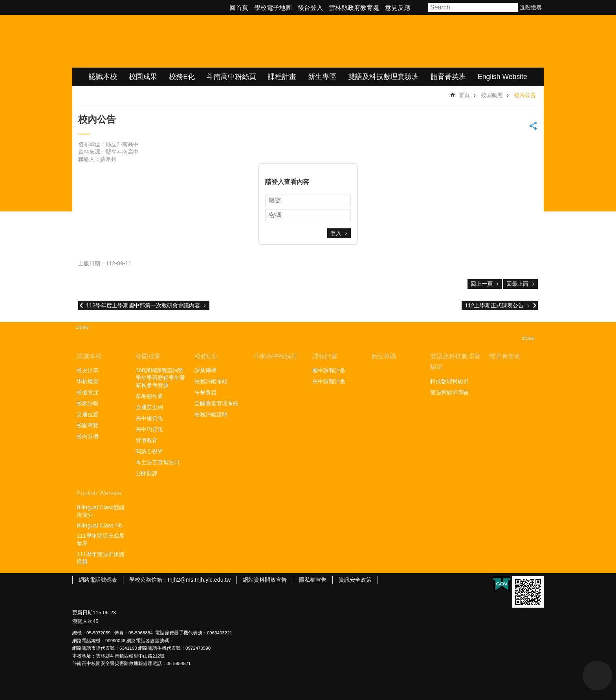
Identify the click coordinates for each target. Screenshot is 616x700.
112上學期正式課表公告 (494, 305)
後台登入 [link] (310, 8)
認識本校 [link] (103, 77)
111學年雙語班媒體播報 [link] (101, 558)
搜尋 (512, 7)
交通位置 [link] (88, 414)
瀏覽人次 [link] (82, 621)
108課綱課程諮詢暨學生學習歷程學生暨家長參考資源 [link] (160, 378)
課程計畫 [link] (282, 77)
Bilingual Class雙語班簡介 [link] (101, 511)
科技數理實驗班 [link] (449, 381)
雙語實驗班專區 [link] (449, 392)
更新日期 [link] (82, 613)
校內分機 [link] (88, 436)
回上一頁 (482, 284)
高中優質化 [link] (149, 418)
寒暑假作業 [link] (149, 396)
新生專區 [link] (322, 77)
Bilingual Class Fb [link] (99, 525)
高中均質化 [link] (149, 429)
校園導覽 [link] (88, 425)
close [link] (82, 327)
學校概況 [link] (88, 381)
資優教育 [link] (147, 440)
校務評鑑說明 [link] (211, 414)
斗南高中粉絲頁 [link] (231, 77)
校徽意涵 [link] (88, 392)
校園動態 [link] (492, 95)
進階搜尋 (531, 7)
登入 (336, 233)
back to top (597, 675)
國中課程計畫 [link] (329, 370)
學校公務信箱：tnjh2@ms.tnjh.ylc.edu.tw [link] (180, 580)
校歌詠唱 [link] (88, 403)
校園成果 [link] (143, 77)
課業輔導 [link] (205, 370)
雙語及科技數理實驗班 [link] (383, 77)
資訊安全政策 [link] (355, 580)
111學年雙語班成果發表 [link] (101, 539)
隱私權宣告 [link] (313, 580)
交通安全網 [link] (149, 407)
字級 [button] (420, 7)
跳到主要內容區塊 (4, 4)
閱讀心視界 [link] (149, 451)
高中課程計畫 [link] (329, 381)
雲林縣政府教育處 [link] (354, 8)
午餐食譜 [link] (205, 392)
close (528, 338)
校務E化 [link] (182, 77)
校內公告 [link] (525, 95)
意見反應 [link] (398, 8)
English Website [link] (502, 77)
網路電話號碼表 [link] (98, 580)
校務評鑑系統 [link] (211, 381)
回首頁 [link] (239, 8)
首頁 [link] (464, 95)
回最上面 (517, 284)
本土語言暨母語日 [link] (158, 462)
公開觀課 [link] (147, 473)
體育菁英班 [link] (448, 77)
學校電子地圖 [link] (273, 8)
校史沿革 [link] (88, 370)
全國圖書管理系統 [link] (216, 403)
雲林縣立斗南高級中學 (155, 41)
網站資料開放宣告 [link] (265, 580)
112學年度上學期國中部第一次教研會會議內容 (143, 305)
